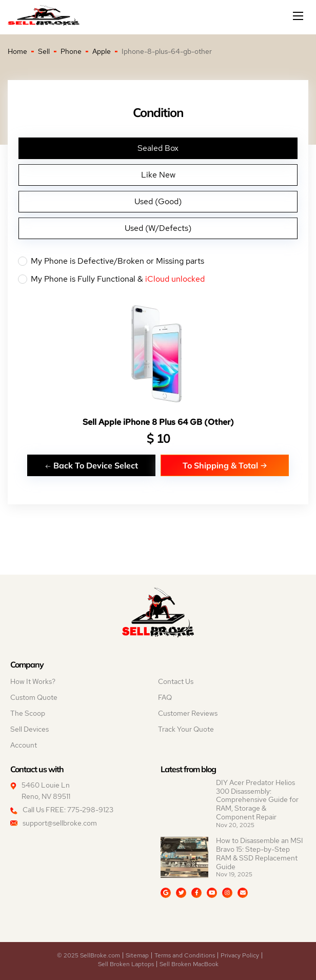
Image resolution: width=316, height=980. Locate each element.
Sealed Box (158, 148)
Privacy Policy (240, 955)
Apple (102, 51)
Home (17, 51)
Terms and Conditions (185, 955)
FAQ (165, 697)
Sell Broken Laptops (126, 964)
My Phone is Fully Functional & (158, 279)
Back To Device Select (91, 465)
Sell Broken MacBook (189, 964)
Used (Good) (158, 201)
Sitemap (137, 955)
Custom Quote (34, 697)
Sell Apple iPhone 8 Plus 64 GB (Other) (158, 422)
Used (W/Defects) (158, 228)
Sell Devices (29, 729)
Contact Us (176, 681)
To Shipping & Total (225, 465)
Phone (71, 51)
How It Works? (33, 681)
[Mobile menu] (299, 16)
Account (24, 745)
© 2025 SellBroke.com (88, 955)
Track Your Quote (186, 729)
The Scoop (28, 713)
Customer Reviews (188, 713)
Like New (158, 175)
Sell (44, 51)
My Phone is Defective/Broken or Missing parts (158, 261)
